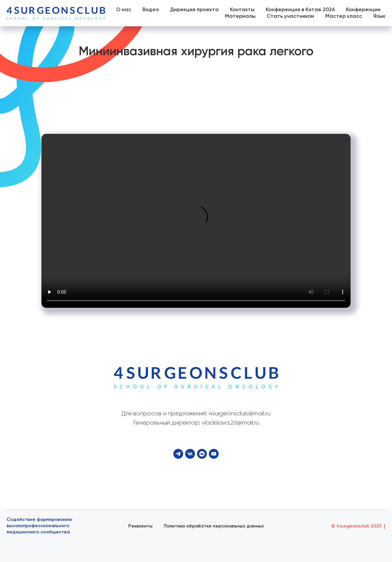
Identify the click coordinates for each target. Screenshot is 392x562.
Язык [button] (379, 16)
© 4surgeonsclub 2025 (358, 527)
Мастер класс (344, 16)
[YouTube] (214, 454)
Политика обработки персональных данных (214, 526)
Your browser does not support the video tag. (196, 221)
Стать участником (290, 16)
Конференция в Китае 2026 (300, 10)
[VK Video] (202, 454)
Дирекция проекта (194, 10)
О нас (124, 10)
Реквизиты (140, 526)
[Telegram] (178, 454)
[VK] (190, 454)
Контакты (242, 10)
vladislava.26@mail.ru (231, 423)
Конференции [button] (363, 10)
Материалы (240, 16)
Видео (151, 10)
